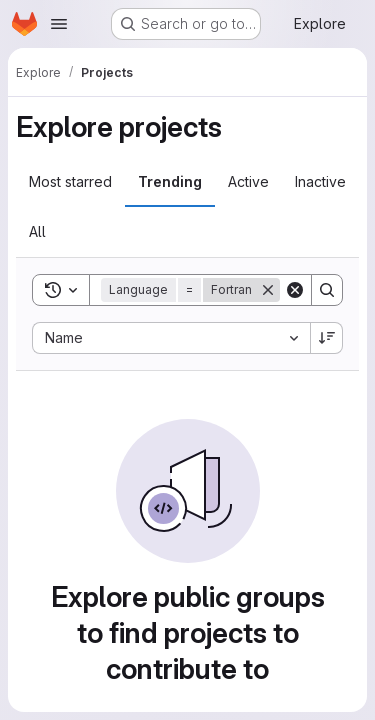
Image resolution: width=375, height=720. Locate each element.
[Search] (327, 290)
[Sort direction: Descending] (327, 338)
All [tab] (37, 231)
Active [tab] (248, 181)
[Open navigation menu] (59, 24)
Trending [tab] (170, 181)
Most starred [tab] (70, 181)
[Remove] (268, 290)
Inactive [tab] (320, 181)
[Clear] (295, 290)
